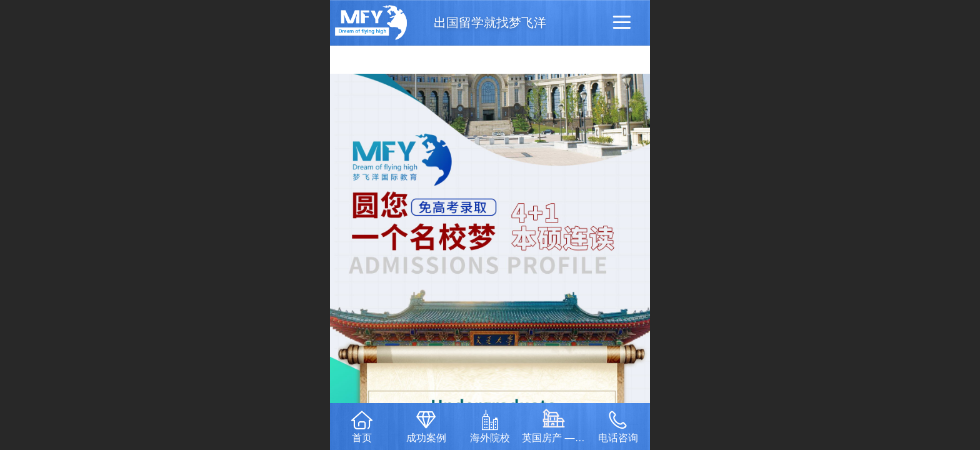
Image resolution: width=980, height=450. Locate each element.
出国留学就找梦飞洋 (490, 22)
